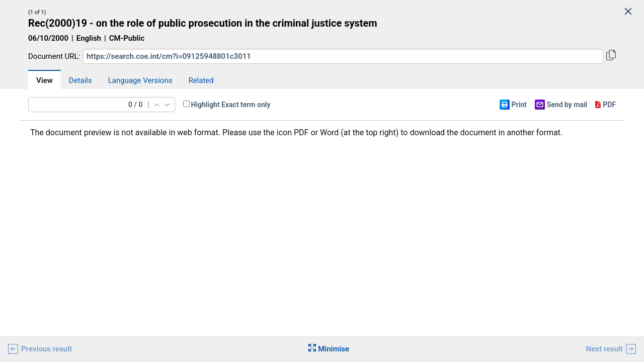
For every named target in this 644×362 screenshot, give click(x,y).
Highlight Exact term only (231, 105)
